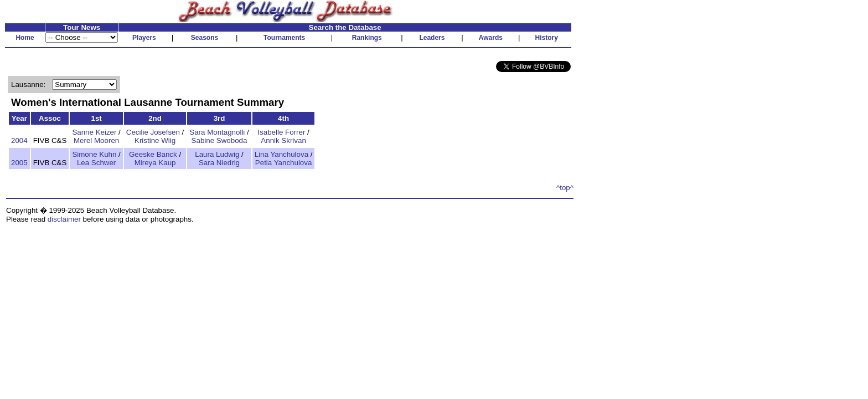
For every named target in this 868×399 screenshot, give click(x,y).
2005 (19, 163)
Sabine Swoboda (219, 140)
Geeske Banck (153, 154)
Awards (491, 38)
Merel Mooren (96, 140)
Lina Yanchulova (281, 154)
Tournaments (284, 38)
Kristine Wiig (155, 140)
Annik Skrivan (283, 140)
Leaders (432, 38)
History (547, 38)
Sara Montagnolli (217, 132)
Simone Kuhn (94, 154)
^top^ (565, 188)
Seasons (205, 38)
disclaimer (64, 219)
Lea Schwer (96, 163)
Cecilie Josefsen (153, 132)
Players (144, 38)
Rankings (367, 38)
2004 (19, 140)
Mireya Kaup (155, 163)
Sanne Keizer (94, 132)
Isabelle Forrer (281, 132)
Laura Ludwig (217, 154)
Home (25, 38)
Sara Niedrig (219, 163)
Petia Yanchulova (284, 163)
